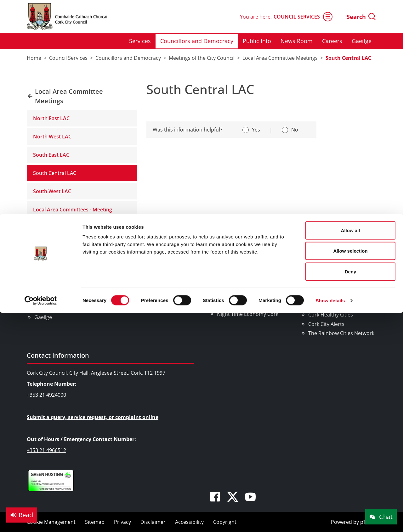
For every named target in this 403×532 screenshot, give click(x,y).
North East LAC (51, 118)
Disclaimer (153, 522)
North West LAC (52, 137)
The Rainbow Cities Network (341, 333)
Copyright (225, 522)
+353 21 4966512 (46, 450)
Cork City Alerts (326, 324)
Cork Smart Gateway (332, 287)
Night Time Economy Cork (248, 314)
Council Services (52, 254)
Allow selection (350, 37)
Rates (224, 280)
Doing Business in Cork (244, 254)
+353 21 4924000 (46, 395)
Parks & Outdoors (147, 289)
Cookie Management (51, 522)
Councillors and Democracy (67, 280)
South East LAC (51, 155)
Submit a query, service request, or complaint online (93, 417)
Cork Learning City (330, 305)
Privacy (122, 522)
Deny (351, 58)
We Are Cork (323, 278)
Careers (44, 308)
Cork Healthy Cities (331, 315)
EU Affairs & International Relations (247, 292)
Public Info (47, 289)
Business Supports (239, 271)
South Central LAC (55, 173)
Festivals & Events (147, 280)
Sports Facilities (144, 299)
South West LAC (52, 191)
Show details (330, 87)
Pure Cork (320, 296)
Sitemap (95, 522)
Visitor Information (148, 308)
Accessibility (189, 522)
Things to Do (137, 254)
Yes (256, 130)
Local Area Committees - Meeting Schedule (73, 213)
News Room (48, 299)
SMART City (230, 305)
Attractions (139, 271)
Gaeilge (43, 317)
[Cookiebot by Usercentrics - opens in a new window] (41, 87)
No (295, 130)
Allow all (351, 17)
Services (44, 271)
